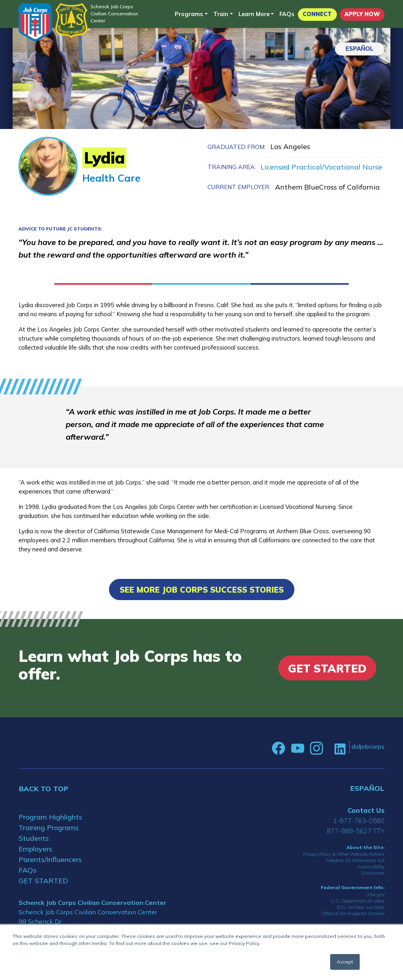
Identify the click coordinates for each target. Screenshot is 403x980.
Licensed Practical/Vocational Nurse (321, 167)
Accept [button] (345, 962)
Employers (35, 849)
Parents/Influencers (50, 859)
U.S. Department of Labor (358, 901)
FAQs (287, 14)
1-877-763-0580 (359, 821)
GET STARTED (43, 881)
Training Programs (49, 828)
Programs (189, 14)
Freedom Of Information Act (355, 860)
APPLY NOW (362, 14)
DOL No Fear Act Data (361, 907)
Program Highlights (50, 817)
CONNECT (317, 14)
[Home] (35, 22)
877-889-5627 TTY (356, 831)
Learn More (254, 14)
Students (34, 838)
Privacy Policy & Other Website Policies (344, 854)
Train (221, 14)
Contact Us (366, 810)
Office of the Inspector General (353, 913)
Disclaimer (373, 873)
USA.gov (375, 894)
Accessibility (371, 867)
